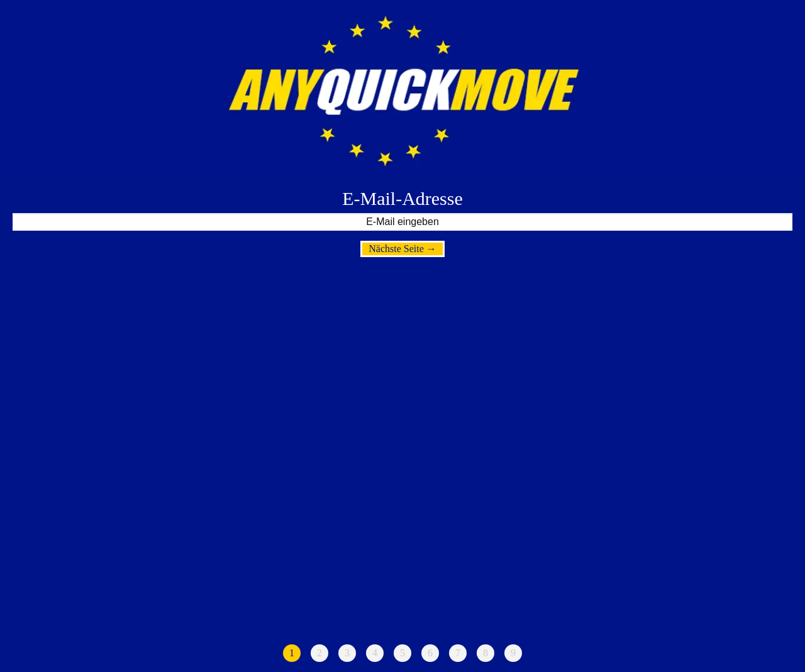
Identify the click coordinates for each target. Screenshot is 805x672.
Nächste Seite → (402, 249)
